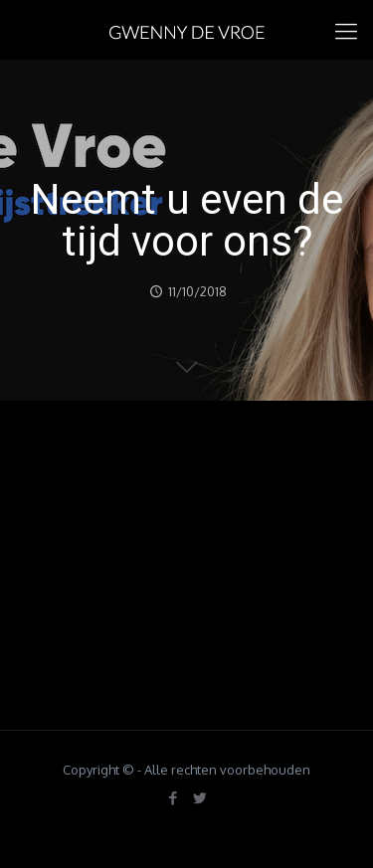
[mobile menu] (346, 30)
